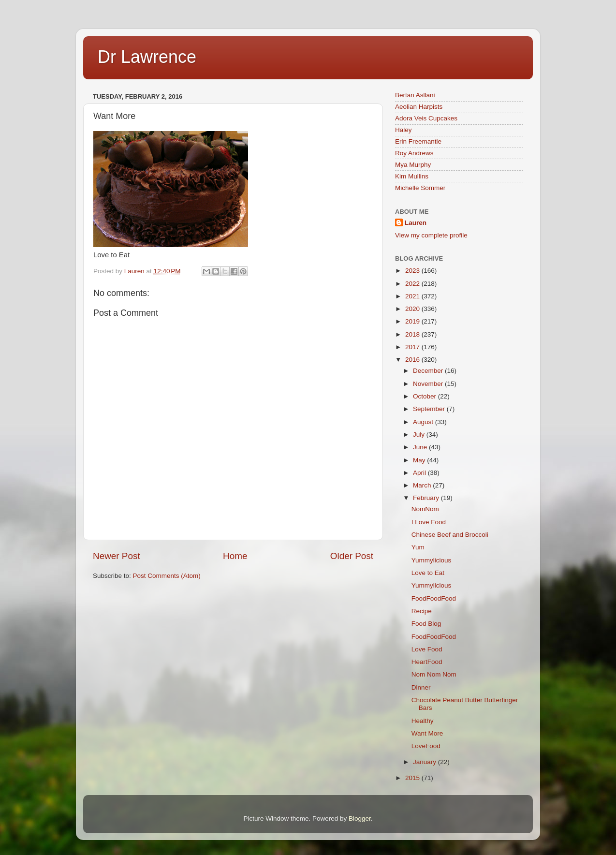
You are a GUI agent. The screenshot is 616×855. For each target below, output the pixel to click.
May (420, 460)
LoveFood (426, 746)
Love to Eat (428, 573)
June (421, 447)
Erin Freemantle (418, 141)
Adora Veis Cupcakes (426, 118)
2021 (413, 296)
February (427, 498)
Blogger (360, 818)
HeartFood (427, 662)
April (420, 473)
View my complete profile (431, 235)
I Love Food (429, 522)
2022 (413, 284)
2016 (413, 360)
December (429, 371)
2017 (413, 347)
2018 (413, 334)
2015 (413, 778)
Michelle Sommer (420, 188)
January (425, 762)
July (420, 435)
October (425, 396)
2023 (413, 271)
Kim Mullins (412, 176)
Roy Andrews (414, 153)
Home (235, 556)
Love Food (427, 649)
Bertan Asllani (415, 95)
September (430, 409)
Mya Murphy (413, 165)
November (429, 384)
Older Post (352, 556)
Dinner (421, 687)
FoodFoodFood (434, 598)
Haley (403, 130)
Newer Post (117, 556)
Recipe (422, 611)
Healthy (423, 721)
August (424, 422)
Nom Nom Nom (434, 674)
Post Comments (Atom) (167, 576)
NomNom (425, 509)
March (423, 485)
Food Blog (426, 624)
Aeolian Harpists (419, 107)
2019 (413, 321)
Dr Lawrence (147, 57)
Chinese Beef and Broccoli (450, 535)
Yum (418, 547)
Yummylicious (432, 560)
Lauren (416, 223)
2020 (413, 309)
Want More (427, 733)
